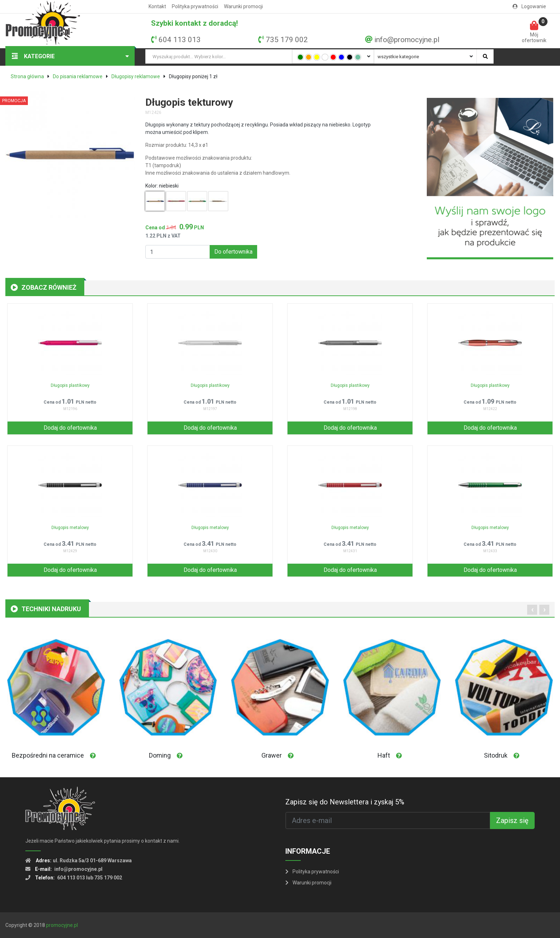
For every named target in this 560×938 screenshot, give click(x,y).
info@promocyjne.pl (407, 40)
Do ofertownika (233, 252)
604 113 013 (180, 40)
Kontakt (157, 6)
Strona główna (27, 76)
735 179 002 (287, 40)
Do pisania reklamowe (78, 76)
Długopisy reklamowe (136, 76)
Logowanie (529, 6)
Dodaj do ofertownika (70, 428)
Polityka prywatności (195, 6)
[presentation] (532, 610)
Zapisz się (512, 820)
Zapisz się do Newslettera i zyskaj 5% (345, 802)
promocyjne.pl (62, 925)
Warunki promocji (243, 6)
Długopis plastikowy (70, 385)
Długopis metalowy (70, 528)
